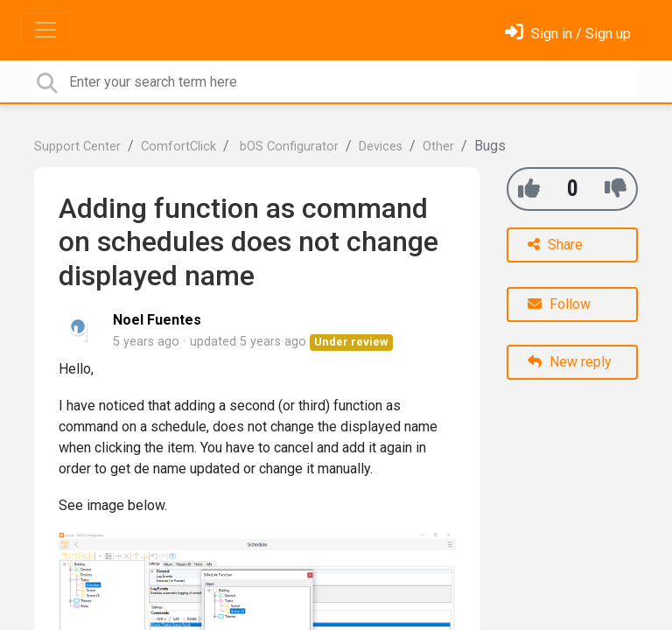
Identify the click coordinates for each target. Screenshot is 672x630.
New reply (570, 362)
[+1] (529, 189)
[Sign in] (568, 34)
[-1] (616, 189)
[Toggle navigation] (45, 30)
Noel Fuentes (157, 320)
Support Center (77, 147)
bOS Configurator (287, 147)
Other (438, 147)
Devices (381, 147)
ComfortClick (178, 147)
